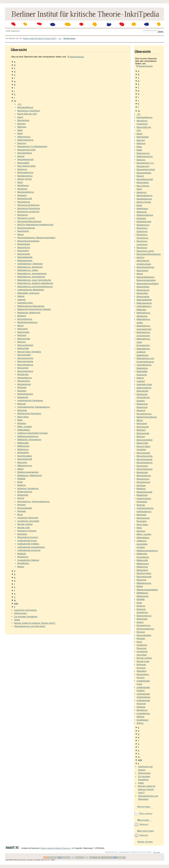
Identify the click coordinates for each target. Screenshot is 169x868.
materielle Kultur (25, 303)
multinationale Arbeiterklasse (31, 547)
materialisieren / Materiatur (30, 264)
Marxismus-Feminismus (29, 208)
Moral (20, 515)
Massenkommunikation (28, 241)
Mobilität (21, 479)
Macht (20, 117)
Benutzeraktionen (145, 831)
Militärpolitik (23, 443)
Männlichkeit (23, 120)
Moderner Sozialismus (28, 488)
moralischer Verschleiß (28, 521)
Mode (20, 482)
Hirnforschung (69, 38)
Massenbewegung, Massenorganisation (36, 238)
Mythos (21, 567)
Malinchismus (24, 137)
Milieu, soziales (25, 426)
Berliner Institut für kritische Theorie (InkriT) (40, 38)
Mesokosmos (24, 381)
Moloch (21, 498)
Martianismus (24, 202)
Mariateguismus (25, 176)
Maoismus (22, 169)
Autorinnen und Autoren (25, 610)
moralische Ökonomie (28, 518)
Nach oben (157, 852)
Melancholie (23, 348)
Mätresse (22, 127)
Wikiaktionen (143, 820)
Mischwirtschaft (25, 459)
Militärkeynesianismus (28, 436)
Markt (20, 182)
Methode (22, 404)
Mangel (21, 156)
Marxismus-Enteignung (28, 205)
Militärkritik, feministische (29, 440)
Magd (20, 133)
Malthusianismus (25, 140)
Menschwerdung (25, 371)
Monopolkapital (25, 508)
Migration (22, 423)
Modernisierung (25, 492)
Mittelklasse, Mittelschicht (30, 475)
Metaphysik (23, 397)
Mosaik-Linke (24, 528)
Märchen (22, 124)
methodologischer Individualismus (34, 407)
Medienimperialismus (27, 322)
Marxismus (23, 215)
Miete (20, 420)
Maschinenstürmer (26, 228)
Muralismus (23, 557)
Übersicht (144, 824)
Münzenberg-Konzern (28, 537)
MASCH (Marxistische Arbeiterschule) (35, 225)
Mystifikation (23, 563)
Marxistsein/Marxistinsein (29, 221)
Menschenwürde (25, 361)
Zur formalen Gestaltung (26, 617)
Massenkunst (24, 247)
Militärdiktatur (24, 430)
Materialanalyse (25, 260)
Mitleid (20, 469)
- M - (20, 104)
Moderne (22, 485)
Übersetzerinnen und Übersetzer (30, 626)
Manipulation (23, 163)
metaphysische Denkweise (30, 400)
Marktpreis (22, 189)
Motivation (22, 534)
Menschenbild (24, 355)
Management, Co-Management (32, 146)
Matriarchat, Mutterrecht (29, 313)
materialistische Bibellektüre (31, 290)
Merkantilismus (25, 378)
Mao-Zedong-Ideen (27, 166)
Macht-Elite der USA (27, 114)
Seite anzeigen (146, 813)
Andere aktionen (145, 842)
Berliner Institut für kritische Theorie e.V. (56, 848)
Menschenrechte (25, 358)
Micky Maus (23, 417)
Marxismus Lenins (26, 218)
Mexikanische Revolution (29, 413)
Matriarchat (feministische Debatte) (34, 309)
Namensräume (77, 57)
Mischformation (25, 456)
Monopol (21, 505)
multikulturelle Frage (27, 541)
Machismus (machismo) (29, 111)
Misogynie (22, 462)
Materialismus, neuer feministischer (34, 280)
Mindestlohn (23, 453)
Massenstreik (24, 254)
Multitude (22, 554)
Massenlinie (23, 251)
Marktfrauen (23, 185)
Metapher (22, 391)
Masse (20, 234)
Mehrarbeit (22, 329)
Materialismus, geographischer (32, 273)
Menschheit (23, 368)
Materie (21, 296)
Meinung (21, 342)
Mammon (22, 143)
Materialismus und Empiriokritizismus (35, 287)
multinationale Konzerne (29, 550)
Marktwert (22, 195)
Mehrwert (22, 335)
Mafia (20, 130)
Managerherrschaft (26, 150)
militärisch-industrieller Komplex (33, 433)
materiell (21, 300)
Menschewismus (25, 365)
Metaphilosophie (25, 394)
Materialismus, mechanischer (31, 277)
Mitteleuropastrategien (28, 472)
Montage (22, 511)
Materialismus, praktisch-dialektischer (35, 283)
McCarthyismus (25, 319)
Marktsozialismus (26, 192)
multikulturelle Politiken (28, 544)
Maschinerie (23, 231)
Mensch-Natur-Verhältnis (29, 352)
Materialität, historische (28, 293)
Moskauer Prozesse (27, 531)
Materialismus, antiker (28, 270)
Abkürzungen (20, 613)
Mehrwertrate (24, 339)
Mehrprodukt (23, 332)
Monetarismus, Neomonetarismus (33, 501)
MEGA (20, 326)
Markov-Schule (25, 179)
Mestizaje (22, 387)
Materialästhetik (25, 257)
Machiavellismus (25, 107)
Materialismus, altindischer (30, 267)
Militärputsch (23, 446)
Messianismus (24, 384)
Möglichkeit (23, 495)
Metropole (22, 410)
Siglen (17, 620)
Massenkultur (24, 244)
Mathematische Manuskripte (31, 306)
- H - (60, 38)
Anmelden (144, 835)
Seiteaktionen (144, 807)
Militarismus (23, 449)
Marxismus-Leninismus (28, 212)
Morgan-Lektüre (25, 524)
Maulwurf (22, 316)
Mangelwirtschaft (25, 159)
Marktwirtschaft (25, 199)
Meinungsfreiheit (25, 345)
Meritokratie (23, 374)
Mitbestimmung (25, 466)
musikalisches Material (28, 560)
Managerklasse (25, 153)
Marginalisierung (25, 172)
